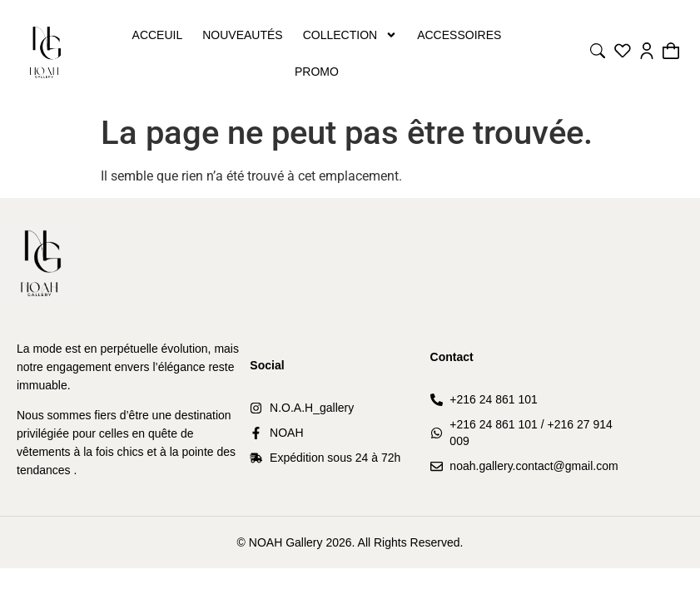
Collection (350, 35)
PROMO (317, 72)
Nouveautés (242, 35)
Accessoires (459, 35)
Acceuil (158, 35)
